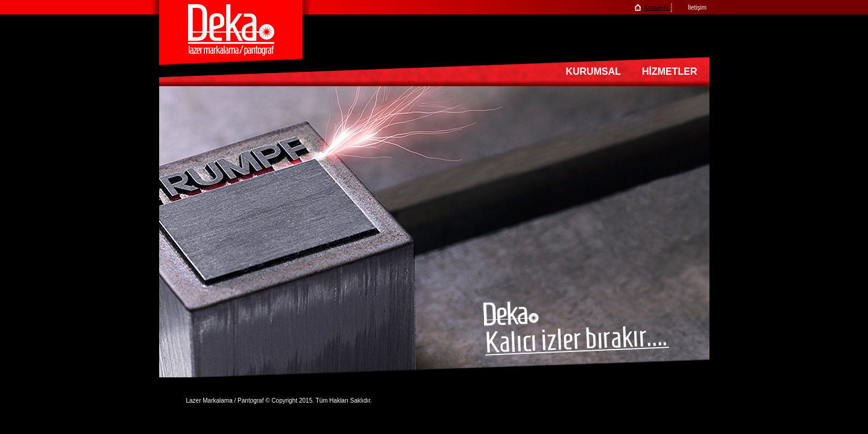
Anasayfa (656, 8)
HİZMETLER (670, 71)
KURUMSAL (593, 71)
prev (169, 233)
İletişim (697, 8)
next (700, 233)
